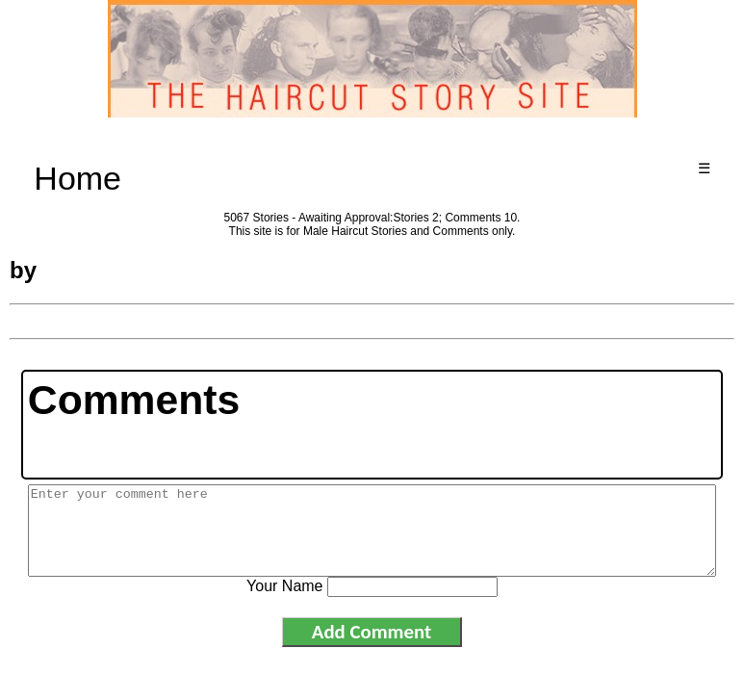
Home (77, 178)
